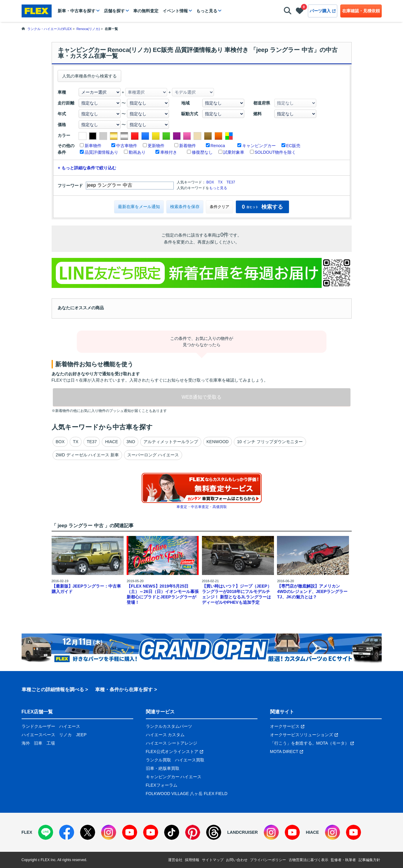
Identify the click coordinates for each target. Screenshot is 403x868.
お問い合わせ (237, 860)
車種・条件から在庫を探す (124, 690)
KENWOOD (218, 442)
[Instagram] (109, 832)
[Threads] (214, 832)
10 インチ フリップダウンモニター (270, 442)
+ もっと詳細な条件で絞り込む (87, 168)
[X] (88, 832)
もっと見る (207, 11)
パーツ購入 (323, 11)
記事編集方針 (369, 860)
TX (220, 182)
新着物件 (188, 146)
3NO (131, 442)
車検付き (169, 152)
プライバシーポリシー (268, 860)
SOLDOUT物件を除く (275, 152)
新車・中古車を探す (77, 11)
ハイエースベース (38, 735)
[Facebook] (67, 832)
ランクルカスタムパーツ (169, 726)
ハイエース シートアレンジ (172, 743)
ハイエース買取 (190, 760)
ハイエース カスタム (165, 735)
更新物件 (156, 146)
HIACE (111, 442)
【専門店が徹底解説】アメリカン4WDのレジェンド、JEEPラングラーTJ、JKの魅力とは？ (312, 591)
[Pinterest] (193, 832)
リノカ (65, 735)
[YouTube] (130, 832)
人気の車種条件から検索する (89, 76)
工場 (51, 743)
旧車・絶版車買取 (163, 768)
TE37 (231, 182)
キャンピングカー (259, 146)
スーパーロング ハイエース (153, 455)
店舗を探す (114, 11)
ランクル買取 (158, 760)
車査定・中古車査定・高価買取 (202, 507)
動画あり (137, 152)
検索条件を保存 (185, 207)
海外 (26, 743)
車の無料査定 (146, 11)
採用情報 (192, 860)
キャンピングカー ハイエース (174, 777)
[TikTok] (172, 832)
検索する (262, 207)
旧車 (38, 743)
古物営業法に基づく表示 (308, 860)
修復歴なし (202, 152)
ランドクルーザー (38, 726)
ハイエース (70, 726)
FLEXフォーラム (162, 785)
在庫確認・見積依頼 (361, 11)
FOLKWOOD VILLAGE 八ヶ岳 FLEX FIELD (187, 794)
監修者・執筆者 (343, 860)
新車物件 (93, 146)
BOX (210, 182)
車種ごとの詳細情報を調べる (53, 690)
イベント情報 (175, 11)
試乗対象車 (234, 152)
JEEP (81, 735)
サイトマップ (213, 860)
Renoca (218, 146)
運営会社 (175, 860)
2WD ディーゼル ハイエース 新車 (87, 455)
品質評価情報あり (101, 152)
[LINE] (46, 832)
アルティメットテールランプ (171, 442)
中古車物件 (127, 146)
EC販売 (293, 146)
